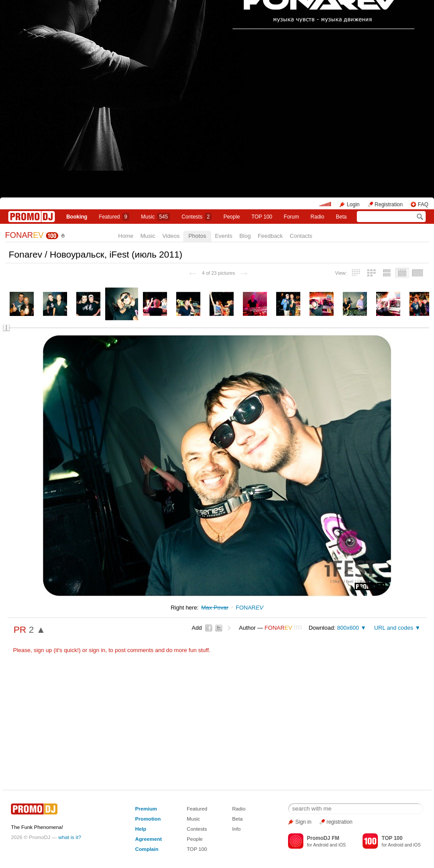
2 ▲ (37, 629)
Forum (291, 217)
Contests (197, 829)
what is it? (70, 837)
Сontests (197, 217)
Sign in (304, 822)
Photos (197, 236)
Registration (389, 204)
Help (141, 829)
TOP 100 (262, 217)
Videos (171, 236)
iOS (342, 845)
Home (126, 236)
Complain (147, 849)
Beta (341, 217)
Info (236, 829)
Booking (77, 217)
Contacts (301, 236)
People (232, 217)
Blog (245, 236)
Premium (146, 809)
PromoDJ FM (323, 838)
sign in (97, 650)
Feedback (270, 236)
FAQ (423, 204)
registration (340, 822)
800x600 (348, 628)
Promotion (148, 819)
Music (156, 217)
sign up (43, 650)
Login (353, 204)
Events (224, 236)
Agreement (148, 839)
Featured (114, 217)
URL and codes (393, 628)
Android (321, 845)
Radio (317, 217)
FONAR (25, 235)
